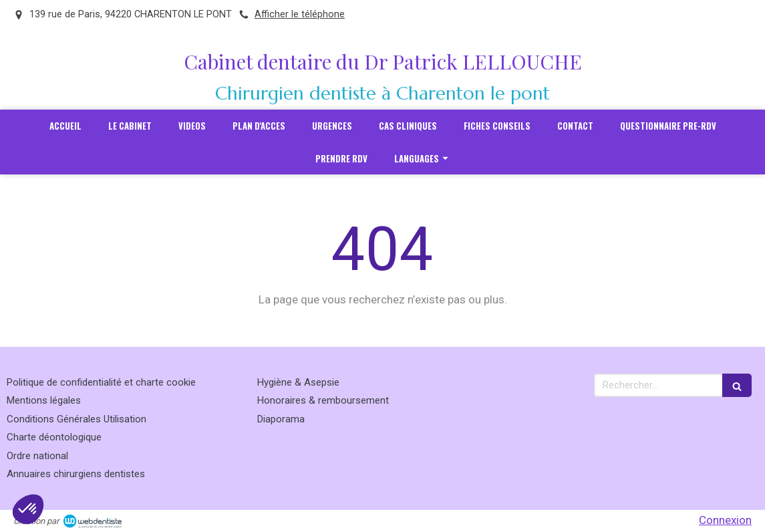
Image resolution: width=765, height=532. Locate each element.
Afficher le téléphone (300, 14)
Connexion (725, 520)
